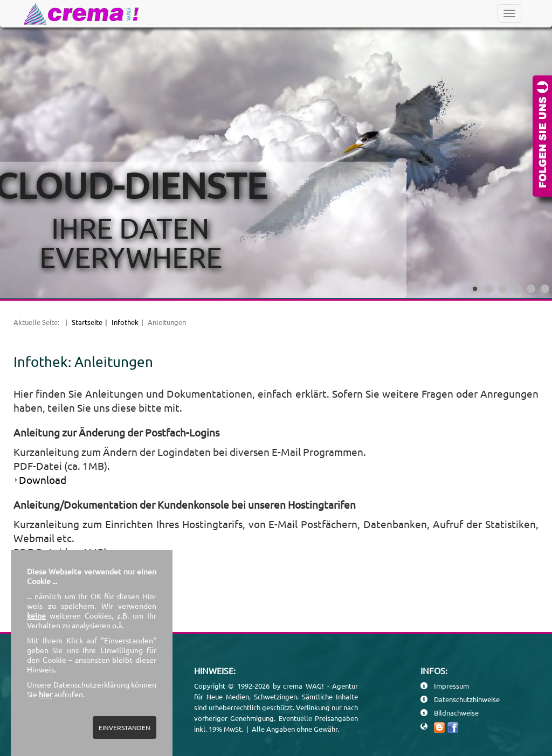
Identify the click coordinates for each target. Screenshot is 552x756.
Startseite (87, 322)
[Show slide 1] (475, 289)
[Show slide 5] (531, 289)
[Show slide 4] (517, 289)
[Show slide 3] (503, 289)
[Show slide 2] (489, 289)
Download (43, 480)
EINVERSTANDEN (125, 727)
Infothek (125, 322)
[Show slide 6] (545, 289)
